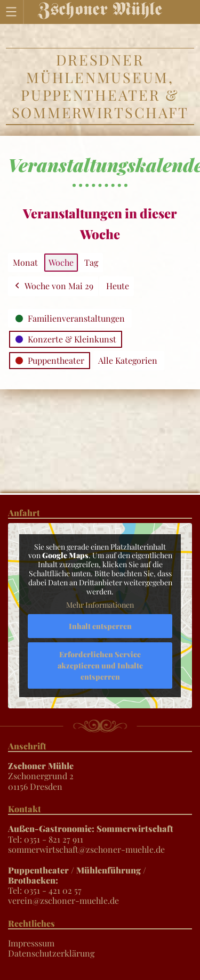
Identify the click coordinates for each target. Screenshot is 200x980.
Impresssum (31, 943)
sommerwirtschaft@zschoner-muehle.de (86, 849)
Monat (25, 262)
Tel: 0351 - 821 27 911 (91, 834)
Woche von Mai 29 (53, 286)
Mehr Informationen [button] (100, 605)
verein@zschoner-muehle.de (63, 900)
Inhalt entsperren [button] (100, 626)
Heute (118, 286)
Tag (91, 262)
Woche (61, 262)
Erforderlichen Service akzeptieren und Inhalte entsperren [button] (100, 665)
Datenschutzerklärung (51, 953)
